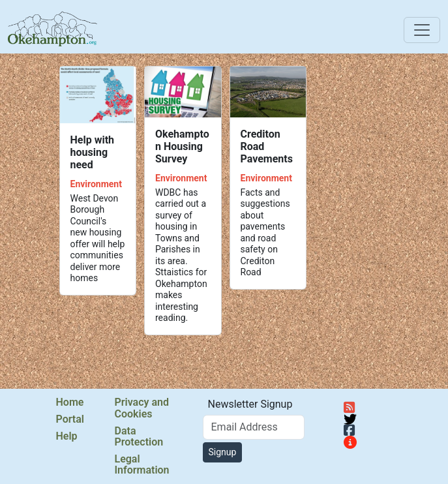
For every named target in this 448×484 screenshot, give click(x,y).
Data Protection (139, 437)
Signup (223, 452)
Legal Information (142, 465)
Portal (70, 419)
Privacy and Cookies (142, 408)
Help (67, 436)
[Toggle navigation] (422, 30)
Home (70, 402)
